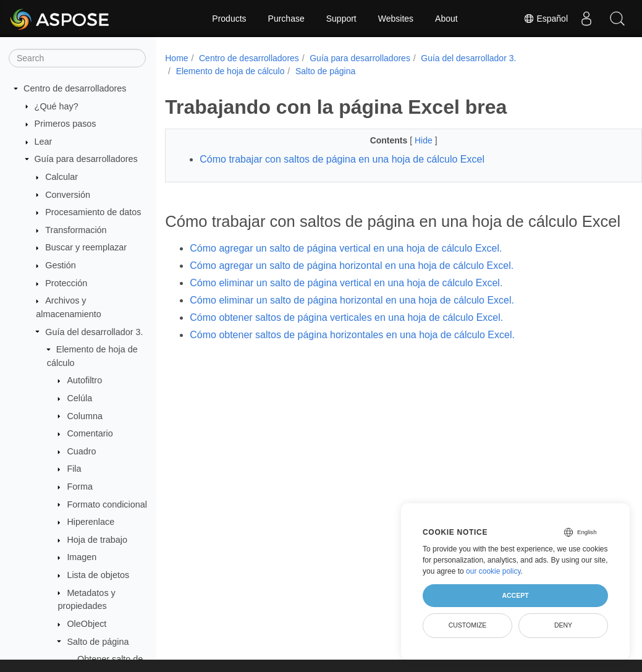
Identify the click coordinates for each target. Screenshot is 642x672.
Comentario (90, 433)
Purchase (286, 19)
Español (546, 19)
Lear (44, 142)
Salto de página (98, 642)
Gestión (61, 265)
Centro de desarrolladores (75, 88)
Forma (80, 487)
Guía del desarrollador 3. (94, 332)
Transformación (76, 230)
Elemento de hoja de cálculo (230, 71)
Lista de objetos (98, 575)
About (446, 19)
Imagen (82, 557)
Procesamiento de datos (93, 212)
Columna (85, 416)
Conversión (68, 195)
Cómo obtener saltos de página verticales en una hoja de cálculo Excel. (346, 337)
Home (176, 58)
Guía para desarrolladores (86, 159)
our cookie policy (493, 571)
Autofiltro (84, 380)
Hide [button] (408, 140)
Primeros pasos (65, 124)
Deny (563, 625)
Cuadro (81, 451)
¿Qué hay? (57, 106)
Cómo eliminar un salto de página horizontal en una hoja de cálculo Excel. (352, 319)
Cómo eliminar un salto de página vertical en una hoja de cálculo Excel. (346, 302)
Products (229, 19)
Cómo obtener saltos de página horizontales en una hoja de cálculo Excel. (352, 354)
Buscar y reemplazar (86, 247)
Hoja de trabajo (97, 540)
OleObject (87, 624)
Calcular (61, 177)
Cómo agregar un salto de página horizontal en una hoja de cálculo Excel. (352, 285)
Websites (396, 19)
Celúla (79, 398)
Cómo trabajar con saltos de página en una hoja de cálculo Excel (342, 159)
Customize (468, 625)
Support (341, 19)
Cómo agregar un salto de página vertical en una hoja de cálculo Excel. (346, 267)
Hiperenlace (91, 522)
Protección (66, 283)
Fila (74, 469)
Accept (515, 595)
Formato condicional (107, 504)
